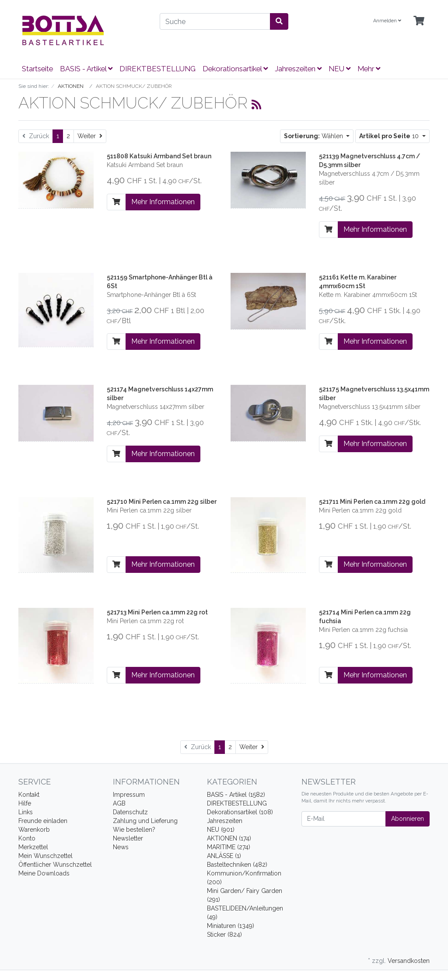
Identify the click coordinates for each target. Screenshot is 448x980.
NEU (339, 69)
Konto (27, 838)
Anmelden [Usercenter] (387, 21)
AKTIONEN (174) (229, 838)
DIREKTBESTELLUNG (157, 69)
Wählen (314, 136)
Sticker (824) (224, 935)
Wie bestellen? (134, 830)
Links (26, 812)
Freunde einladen (43, 821)
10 (390, 136)
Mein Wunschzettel (45, 856)
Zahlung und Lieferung (145, 821)
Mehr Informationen (163, 202)
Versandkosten (409, 961)
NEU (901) (221, 830)
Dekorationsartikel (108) (240, 812)
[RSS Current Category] (256, 105)
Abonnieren (408, 819)
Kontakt (29, 795)
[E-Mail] (344, 819)
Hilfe (25, 803)
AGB (119, 803)
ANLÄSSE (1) (224, 856)
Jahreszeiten (298, 69)
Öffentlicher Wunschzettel (55, 865)
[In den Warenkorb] (116, 202)
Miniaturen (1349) (231, 926)
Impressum (129, 795)
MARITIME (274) (229, 847)
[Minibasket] (419, 21)
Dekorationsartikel (235, 69)
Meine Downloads (44, 873)
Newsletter (128, 838)
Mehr (369, 69)
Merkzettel (33, 847)
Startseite (37, 69)
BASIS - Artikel (86, 69)
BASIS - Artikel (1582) (236, 795)
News (121, 847)
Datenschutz (130, 812)
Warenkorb (34, 830)
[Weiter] (90, 136)
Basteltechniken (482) (237, 865)
